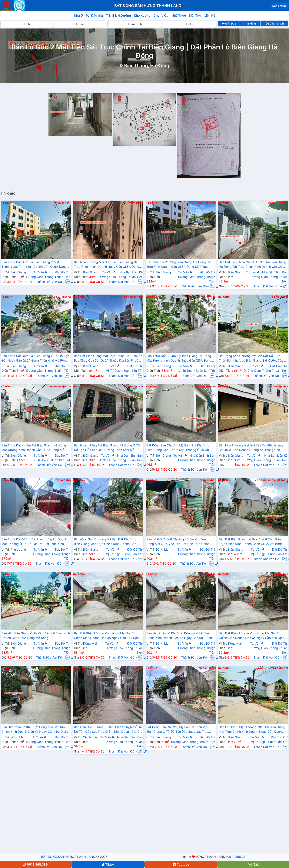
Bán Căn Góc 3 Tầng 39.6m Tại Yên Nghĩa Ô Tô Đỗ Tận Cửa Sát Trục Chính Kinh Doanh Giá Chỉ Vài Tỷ (108, 730)
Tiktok (108, 864)
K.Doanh (116, 297)
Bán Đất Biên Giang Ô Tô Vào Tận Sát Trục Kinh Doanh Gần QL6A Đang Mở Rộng (36, 636)
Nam (57, 387)
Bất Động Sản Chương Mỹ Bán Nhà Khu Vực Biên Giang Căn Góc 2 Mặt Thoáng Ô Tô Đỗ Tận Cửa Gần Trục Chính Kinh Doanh (178, 448)
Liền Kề (210, 15)
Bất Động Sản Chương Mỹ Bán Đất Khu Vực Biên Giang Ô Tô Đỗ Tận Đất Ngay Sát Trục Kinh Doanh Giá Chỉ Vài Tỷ (178, 730)
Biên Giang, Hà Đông (147, 66)
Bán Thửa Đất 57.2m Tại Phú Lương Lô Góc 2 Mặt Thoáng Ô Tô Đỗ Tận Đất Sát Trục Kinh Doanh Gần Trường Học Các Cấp (34, 542)
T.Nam (273, 203)
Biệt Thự (195, 15)
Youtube (181, 864)
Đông (273, 387)
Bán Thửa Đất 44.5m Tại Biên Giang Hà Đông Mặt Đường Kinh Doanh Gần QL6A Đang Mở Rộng (34, 448)
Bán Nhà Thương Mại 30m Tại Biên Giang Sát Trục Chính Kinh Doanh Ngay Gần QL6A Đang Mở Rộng (107, 265)
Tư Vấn (40, 272)
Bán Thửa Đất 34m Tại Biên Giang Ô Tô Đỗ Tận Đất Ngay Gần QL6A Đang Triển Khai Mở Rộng (35, 358)
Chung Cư (161, 15)
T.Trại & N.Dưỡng (118, 15)
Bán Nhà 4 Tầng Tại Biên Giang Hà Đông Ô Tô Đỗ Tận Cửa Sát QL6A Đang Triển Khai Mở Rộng (107, 448)
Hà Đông (7, 203)
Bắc (57, 203)
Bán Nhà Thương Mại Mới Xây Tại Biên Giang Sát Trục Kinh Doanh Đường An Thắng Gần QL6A (251, 448)
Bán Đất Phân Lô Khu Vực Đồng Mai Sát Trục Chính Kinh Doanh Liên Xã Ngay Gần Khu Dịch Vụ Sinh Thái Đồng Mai (107, 636)
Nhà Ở (78, 15)
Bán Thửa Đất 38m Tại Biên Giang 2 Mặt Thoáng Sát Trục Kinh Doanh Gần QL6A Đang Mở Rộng (34, 265)
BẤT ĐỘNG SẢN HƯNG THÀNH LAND (68, 857)
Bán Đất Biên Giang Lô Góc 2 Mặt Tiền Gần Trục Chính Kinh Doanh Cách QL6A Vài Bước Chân (251, 542)
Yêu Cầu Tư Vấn (274, 23)
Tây (131, 203)
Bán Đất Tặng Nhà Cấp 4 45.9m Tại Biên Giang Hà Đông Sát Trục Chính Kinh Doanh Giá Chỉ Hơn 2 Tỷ (252, 265)
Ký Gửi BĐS (229, 23)
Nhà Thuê (179, 15)
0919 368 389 (237, 857)
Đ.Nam (200, 387)
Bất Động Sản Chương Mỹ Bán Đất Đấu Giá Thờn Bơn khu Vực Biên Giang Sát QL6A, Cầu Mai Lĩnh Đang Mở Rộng (251, 359)
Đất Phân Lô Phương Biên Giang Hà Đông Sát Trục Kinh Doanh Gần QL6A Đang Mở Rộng (179, 264)
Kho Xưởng (142, 15)
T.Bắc (129, 387)
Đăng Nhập (279, 6)
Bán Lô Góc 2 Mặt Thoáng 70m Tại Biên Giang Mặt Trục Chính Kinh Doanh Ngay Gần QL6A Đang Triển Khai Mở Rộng (252, 730)
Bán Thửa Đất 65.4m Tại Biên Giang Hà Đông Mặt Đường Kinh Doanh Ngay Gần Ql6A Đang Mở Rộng (179, 359)
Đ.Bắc (128, 297)
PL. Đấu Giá (94, 15)
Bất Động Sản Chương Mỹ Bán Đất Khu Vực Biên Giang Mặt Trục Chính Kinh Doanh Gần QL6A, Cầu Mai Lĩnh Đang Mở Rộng (105, 542)
